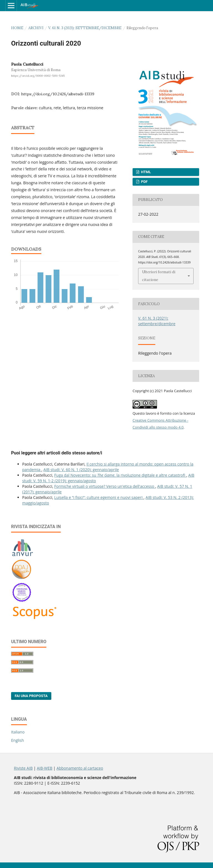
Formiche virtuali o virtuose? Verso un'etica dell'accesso (105, 486)
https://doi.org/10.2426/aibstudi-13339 (58, 94)
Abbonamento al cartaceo (80, 768)
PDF (144, 182)
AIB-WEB (45, 768)
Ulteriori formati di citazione (159, 276)
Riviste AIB (23, 768)
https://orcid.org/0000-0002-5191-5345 (38, 76)
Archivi (36, 28)
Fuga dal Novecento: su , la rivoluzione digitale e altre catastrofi (120, 475)
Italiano (18, 732)
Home (17, 28)
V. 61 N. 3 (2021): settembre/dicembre (85, 28)
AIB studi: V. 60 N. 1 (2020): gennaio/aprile (81, 470)
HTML (145, 172)
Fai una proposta (31, 696)
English (17, 740)
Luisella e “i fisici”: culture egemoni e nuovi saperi (99, 497)
